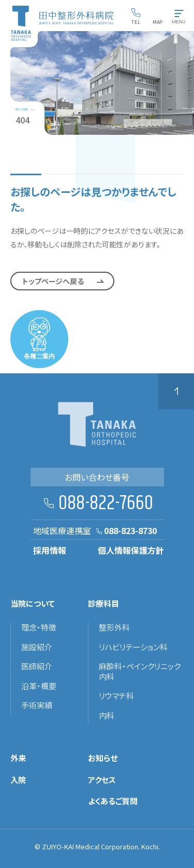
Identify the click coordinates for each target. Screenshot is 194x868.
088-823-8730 (130, 530)
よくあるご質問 (113, 801)
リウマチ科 (116, 696)
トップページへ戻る (53, 281)
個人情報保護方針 (131, 550)
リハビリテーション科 (133, 647)
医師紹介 (37, 666)
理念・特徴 (39, 627)
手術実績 (37, 705)
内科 (107, 716)
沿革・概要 (39, 686)
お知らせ (103, 758)
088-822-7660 (106, 504)
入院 (18, 780)
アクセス (102, 780)
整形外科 (114, 627)
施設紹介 (37, 647)
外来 (18, 758)
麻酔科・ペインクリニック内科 (140, 671)
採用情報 (50, 550)
